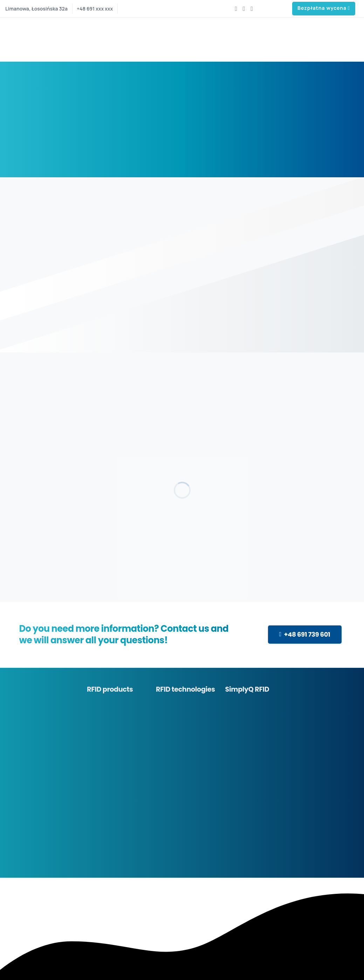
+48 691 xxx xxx (95, 9)
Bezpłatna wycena (324, 8)
